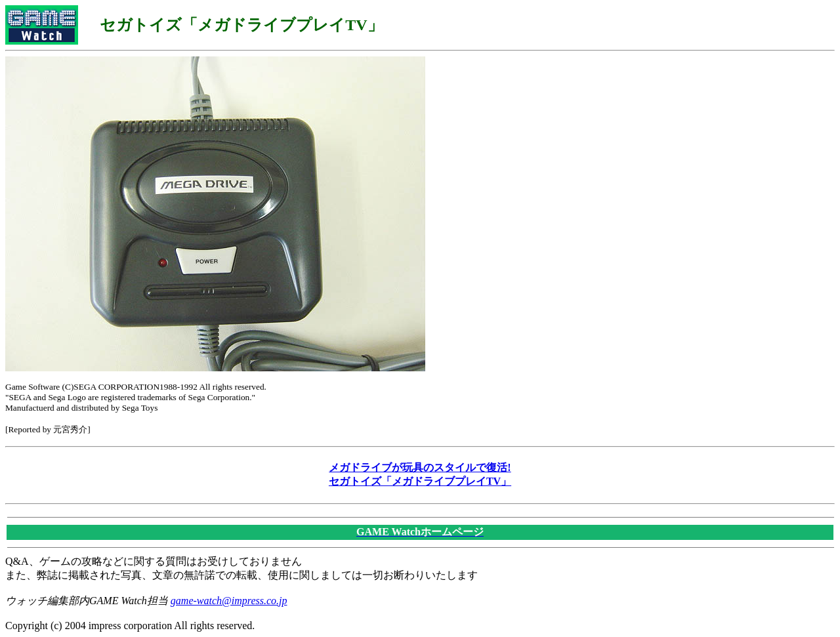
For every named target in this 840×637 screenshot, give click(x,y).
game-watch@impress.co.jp (229, 601)
